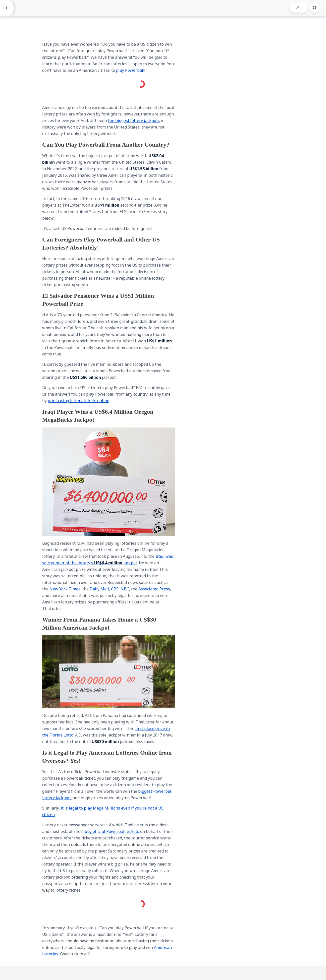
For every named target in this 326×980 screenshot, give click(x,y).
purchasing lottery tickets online (78, 401)
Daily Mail (99, 589)
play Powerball (130, 70)
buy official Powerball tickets (112, 831)
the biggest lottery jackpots (134, 120)
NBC (125, 589)
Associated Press (154, 589)
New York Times (65, 589)
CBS (115, 589)
